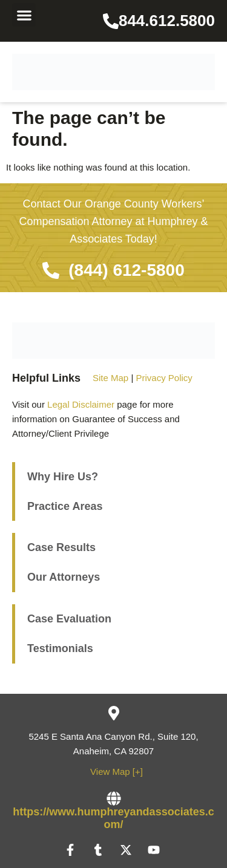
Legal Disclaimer (81, 404)
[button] (24, 15)
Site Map (110, 378)
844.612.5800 (167, 21)
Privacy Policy (164, 378)
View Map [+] (117, 772)
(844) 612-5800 (126, 270)
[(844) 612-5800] (51, 270)
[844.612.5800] (111, 21)
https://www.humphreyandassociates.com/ (113, 818)
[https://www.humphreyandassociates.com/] (114, 798)
